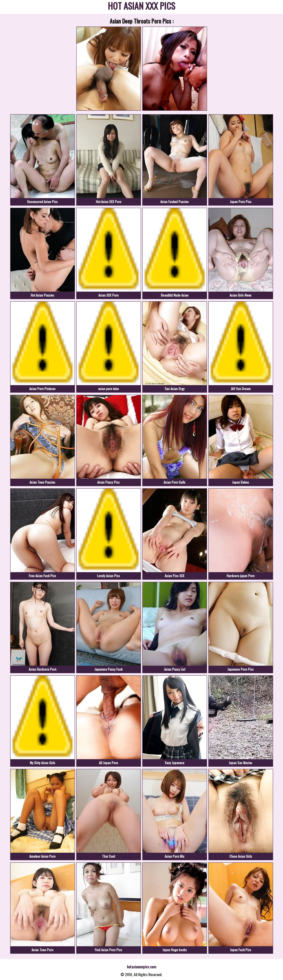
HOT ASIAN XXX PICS (141, 7)
